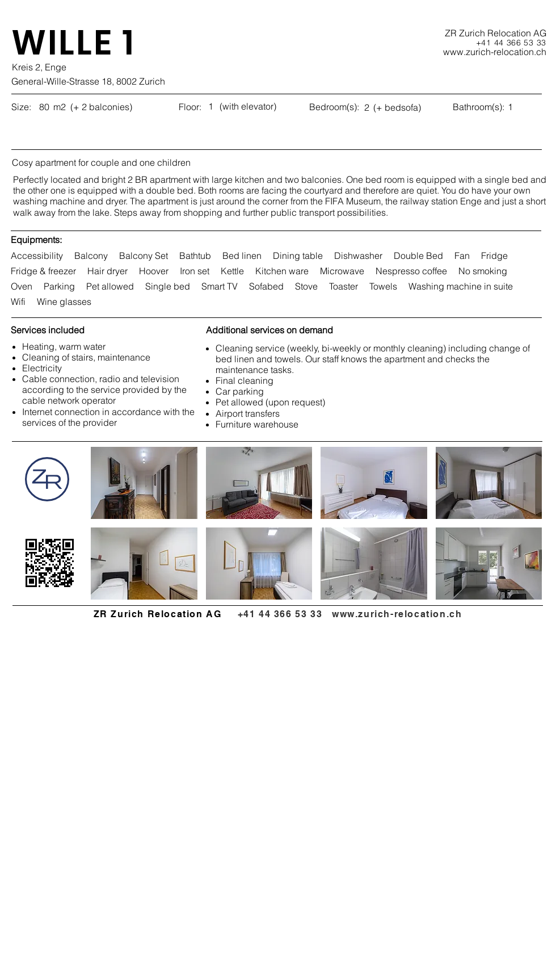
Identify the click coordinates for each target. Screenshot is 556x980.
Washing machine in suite (460, 286)
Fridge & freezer (43, 271)
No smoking (483, 271)
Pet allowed (110, 286)
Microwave (342, 271)
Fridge (494, 256)
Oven (21, 286)
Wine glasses (64, 301)
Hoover (153, 271)
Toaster (343, 286)
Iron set (194, 271)
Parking (59, 286)
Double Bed (418, 256)
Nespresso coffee (411, 271)
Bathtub (195, 256)
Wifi (18, 301)
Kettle (232, 271)
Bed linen (242, 256)
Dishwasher (358, 256)
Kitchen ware (282, 271)
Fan (462, 256)
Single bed (167, 286)
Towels (383, 286)
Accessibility (37, 256)
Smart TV (219, 286)
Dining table (298, 256)
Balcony (91, 256)
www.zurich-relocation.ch (397, 614)
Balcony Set (143, 256)
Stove (306, 286)
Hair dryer (107, 271)
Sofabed (266, 286)
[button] (144, 483)
